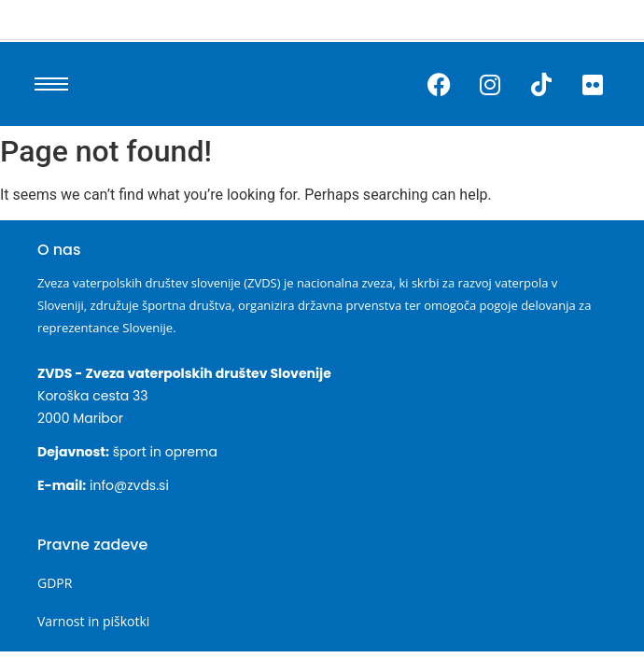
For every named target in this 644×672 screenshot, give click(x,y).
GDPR (55, 583)
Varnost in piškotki (93, 621)
